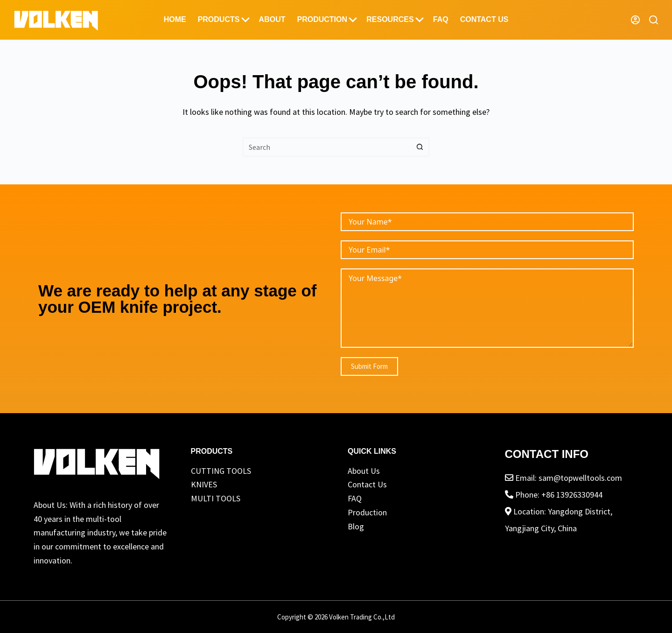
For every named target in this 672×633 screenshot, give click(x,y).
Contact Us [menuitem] (484, 19)
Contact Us (367, 484)
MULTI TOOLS (216, 498)
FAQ (355, 498)
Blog (356, 526)
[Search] (654, 20)
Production (367, 512)
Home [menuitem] (175, 19)
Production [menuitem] (327, 20)
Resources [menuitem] (395, 20)
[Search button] (420, 147)
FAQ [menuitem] (441, 19)
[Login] (635, 20)
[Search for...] (327, 147)
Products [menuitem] (224, 20)
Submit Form (369, 366)
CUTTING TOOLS (221, 471)
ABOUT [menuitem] (272, 19)
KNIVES (204, 484)
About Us (364, 471)
